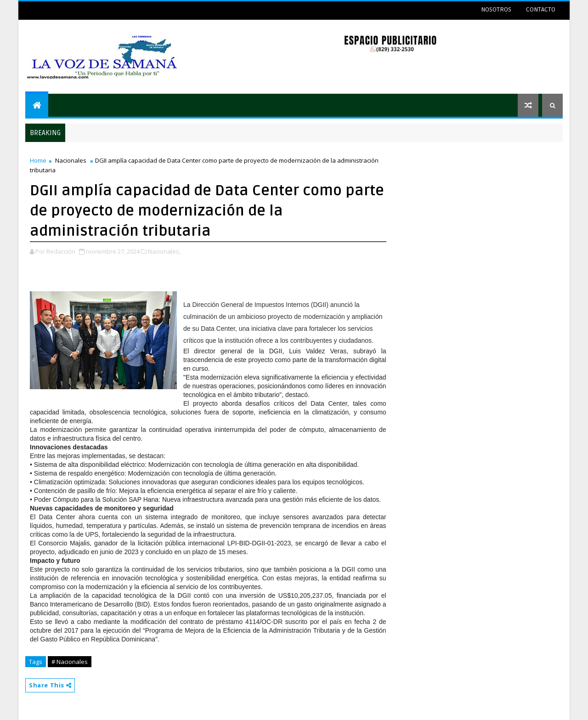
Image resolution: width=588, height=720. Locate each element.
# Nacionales (70, 662)
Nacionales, (164, 251)
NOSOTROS (496, 9)
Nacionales (71, 160)
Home (38, 160)
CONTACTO (541, 9)
